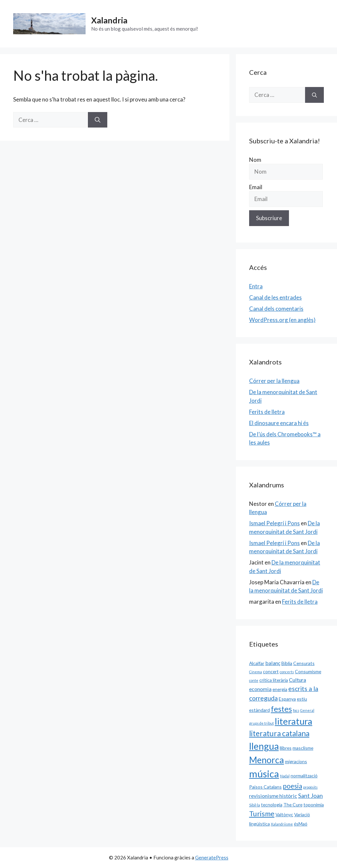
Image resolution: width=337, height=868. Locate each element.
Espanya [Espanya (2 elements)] (287, 699)
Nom (255, 160)
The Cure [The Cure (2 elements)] (293, 805)
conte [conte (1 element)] (254, 680)
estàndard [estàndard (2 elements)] (259, 710)
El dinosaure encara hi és (279, 423)
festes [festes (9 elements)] (281, 709)
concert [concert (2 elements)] (271, 671)
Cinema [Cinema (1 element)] (256, 672)
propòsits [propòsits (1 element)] (310, 787)
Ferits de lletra (267, 412)
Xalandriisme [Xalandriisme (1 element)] (282, 824)
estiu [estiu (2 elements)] (302, 699)
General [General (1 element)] (307, 710)
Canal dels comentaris (276, 309)
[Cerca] (98, 120)
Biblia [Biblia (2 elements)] (287, 663)
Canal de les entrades (275, 297)
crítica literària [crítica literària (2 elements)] (274, 680)
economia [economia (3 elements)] (260, 689)
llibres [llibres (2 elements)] (286, 748)
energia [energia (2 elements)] (280, 689)
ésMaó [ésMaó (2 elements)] (301, 824)
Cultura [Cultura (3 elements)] (298, 680)
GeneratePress (212, 857)
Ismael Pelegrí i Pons (274, 523)
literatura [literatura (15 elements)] (294, 721)
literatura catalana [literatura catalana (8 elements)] (279, 733)
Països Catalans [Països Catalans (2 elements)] (265, 787)
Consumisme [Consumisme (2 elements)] (308, 671)
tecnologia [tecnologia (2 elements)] (272, 805)
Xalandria (109, 20)
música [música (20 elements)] (264, 774)
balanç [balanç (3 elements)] (273, 663)
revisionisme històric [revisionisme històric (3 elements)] (273, 796)
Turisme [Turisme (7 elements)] (262, 814)
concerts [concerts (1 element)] (287, 672)
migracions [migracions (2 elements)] (296, 761)
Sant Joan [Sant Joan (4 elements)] (311, 796)
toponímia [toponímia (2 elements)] (314, 805)
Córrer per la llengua (274, 381)
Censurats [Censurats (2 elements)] (304, 663)
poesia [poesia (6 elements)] (292, 786)
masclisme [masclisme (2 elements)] (303, 748)
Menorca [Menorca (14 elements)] (267, 760)
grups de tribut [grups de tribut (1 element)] (261, 723)
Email (256, 187)
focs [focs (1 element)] (296, 710)
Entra (256, 286)
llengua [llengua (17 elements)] (264, 746)
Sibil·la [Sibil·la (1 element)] (255, 805)
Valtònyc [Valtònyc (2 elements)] (284, 814)
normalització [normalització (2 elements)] (304, 776)
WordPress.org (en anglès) (282, 320)
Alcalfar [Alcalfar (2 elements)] (257, 663)
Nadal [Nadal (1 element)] (285, 776)
